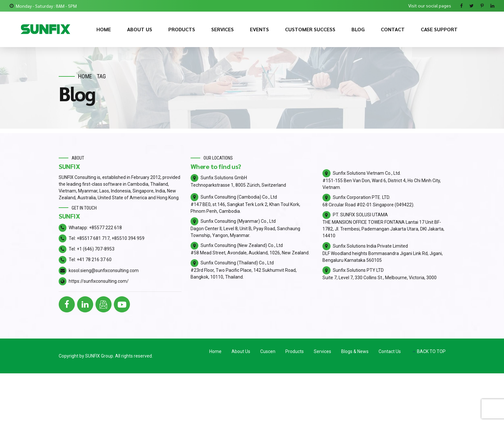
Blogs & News (355, 351)
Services (322, 351)
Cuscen (268, 351)
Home (85, 76)
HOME (104, 29)
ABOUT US (140, 29)
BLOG (358, 29)
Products (295, 351)
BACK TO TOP (431, 351)
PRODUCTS (182, 29)
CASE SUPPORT (439, 29)
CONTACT (393, 29)
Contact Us (390, 351)
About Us (241, 351)
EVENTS (259, 29)
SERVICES (222, 29)
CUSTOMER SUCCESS (310, 29)
